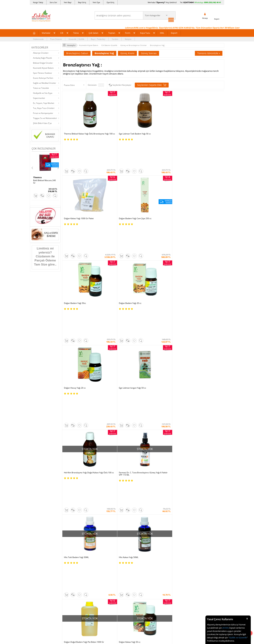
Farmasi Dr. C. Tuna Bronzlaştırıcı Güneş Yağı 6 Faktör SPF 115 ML (123, 227)
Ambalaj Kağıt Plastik (42, 57)
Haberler (35, 475)
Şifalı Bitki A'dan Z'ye (42, 123)
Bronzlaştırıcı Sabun (77, 52)
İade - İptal (69, 451)
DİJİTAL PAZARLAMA (127, 539)
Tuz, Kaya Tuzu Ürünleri (44, 108)
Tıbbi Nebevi (134, 441)
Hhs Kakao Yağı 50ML (195, 226)
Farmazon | (127, 412)
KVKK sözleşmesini (44, 376)
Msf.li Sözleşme (71, 461)
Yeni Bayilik (166, 451)
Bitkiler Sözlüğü (136, 466)
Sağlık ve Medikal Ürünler (45, 83)
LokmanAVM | (94, 409)
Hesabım (165, 461)
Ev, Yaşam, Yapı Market (44, 103)
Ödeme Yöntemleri (72, 441)
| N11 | (83, 409)
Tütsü (76, 32)
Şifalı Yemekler (135, 456)
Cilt (62, 32)
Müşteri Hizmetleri (72, 475)
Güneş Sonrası (149, 52)
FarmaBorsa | (114, 412)
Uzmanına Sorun (39, 451)
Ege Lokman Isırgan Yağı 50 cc (199, 174)
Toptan (112, 32)
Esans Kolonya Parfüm (43, 78)
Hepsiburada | (155, 409)
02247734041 (189, 2)
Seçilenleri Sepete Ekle (152, 84)
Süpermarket (39, 98)
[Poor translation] (12, 597)
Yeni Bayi (68, 2)
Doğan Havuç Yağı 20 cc (156, 174)
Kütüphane (133, 436)
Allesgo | (139, 412)
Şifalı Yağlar (134, 451)
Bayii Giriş (166, 456)
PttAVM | (120, 409)
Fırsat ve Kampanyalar (43, 113)
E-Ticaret (117, 579)
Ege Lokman (127, 329)
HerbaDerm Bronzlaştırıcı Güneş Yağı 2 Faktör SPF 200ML (163, 279)
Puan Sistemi (56, 39)
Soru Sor (53, 2)
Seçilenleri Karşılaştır (122, 84)
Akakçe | (149, 412)
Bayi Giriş (82, 2)
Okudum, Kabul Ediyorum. (54, 376)
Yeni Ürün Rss (135, 485)
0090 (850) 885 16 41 (203, 455)
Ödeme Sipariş (70, 436)
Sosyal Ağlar (37, 480)
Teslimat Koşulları (72, 446)
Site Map (133, 475)
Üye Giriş (110, 2)
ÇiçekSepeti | (108, 409)
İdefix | (157, 412)
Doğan (63, 329)
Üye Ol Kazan (102, 436)
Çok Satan (93, 32)
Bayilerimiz (36, 461)
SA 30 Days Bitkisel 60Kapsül (42, 181)
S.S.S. (34, 436)
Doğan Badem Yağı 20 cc (116, 174)
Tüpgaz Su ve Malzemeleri (45, 118)
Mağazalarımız (38, 466)
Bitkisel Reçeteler (136, 461)
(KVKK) (226, 628)
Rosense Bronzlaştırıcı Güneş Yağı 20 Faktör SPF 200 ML (202, 279)
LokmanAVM (127, 568)
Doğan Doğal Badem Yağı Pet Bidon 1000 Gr (80, 279)
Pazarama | (169, 409)
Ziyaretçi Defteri (39, 485)
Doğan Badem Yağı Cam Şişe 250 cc (202, 123)
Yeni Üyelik (173, 318)
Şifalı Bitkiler (134, 446)
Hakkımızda (38, 39)
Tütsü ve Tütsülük (41, 88)
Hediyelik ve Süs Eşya (43, 93)
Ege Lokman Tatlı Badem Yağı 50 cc (120, 123)
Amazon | (130, 409)
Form (128, 32)
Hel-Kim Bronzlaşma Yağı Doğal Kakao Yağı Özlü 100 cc (81, 227)
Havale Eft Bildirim (72, 470)
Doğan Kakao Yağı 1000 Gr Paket (160, 123)
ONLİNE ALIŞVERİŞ (127, 516)
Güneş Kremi (127, 52)
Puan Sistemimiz (104, 456)
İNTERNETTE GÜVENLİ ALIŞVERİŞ (127, 527)
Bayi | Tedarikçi (98, 39)
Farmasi (191, 329)
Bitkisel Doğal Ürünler (43, 62)
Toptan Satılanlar (104, 461)
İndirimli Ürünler (104, 441)
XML (162, 32)
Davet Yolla (101, 470)
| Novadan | (100, 412)
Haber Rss (133, 480)
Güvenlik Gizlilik (71, 466)
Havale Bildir (167, 466)
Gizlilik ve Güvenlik (238, 638)
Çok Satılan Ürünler (105, 466)
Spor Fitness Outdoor (43, 72)
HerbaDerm (127, 337)
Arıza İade (166, 470)
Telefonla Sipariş (39, 470)
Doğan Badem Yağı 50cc (75, 174)
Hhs (35, 177)
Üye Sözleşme (167, 441)
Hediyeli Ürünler (104, 451)
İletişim (128, 39)
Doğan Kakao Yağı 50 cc (115, 278)
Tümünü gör (127, 346)
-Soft (110, 579)
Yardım (115, 39)
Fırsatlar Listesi (103, 446)
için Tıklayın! (205, 444)
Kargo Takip (38, 2)
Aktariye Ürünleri (41, 52)
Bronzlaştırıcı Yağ (104, 52)
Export (174, 32)
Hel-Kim (63, 337)
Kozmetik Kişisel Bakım (43, 67)
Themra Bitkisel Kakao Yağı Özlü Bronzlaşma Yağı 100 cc (78, 124)
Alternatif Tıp (134, 470)
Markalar (46, 32)
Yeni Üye (96, 2)
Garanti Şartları (71, 456)
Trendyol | (141, 409)
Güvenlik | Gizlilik (76, 39)
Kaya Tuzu (145, 32)
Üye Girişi (189, 318)
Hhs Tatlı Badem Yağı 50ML (157, 226)
